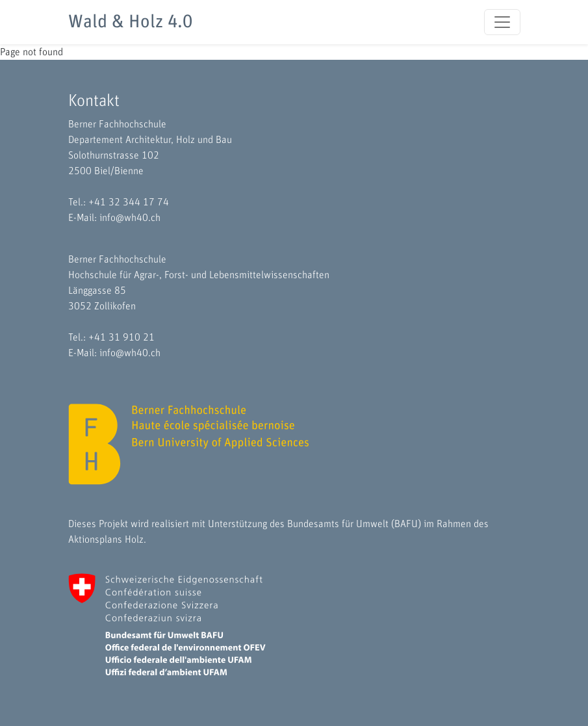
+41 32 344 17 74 (129, 202)
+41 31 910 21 (121, 337)
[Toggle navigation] (502, 22)
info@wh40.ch (130, 218)
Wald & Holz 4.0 (130, 22)
